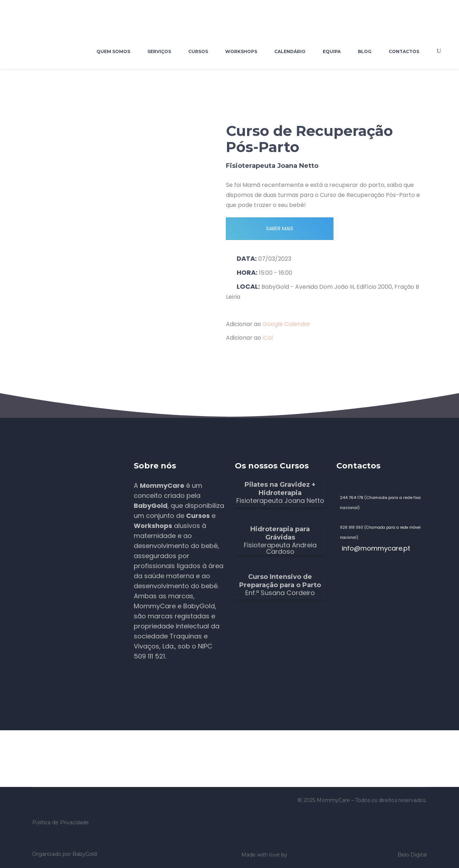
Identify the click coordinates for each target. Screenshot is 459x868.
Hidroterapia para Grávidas (280, 533)
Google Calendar (287, 324)
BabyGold (85, 854)
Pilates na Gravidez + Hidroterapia (280, 489)
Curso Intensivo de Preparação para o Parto (280, 581)
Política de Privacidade (61, 822)
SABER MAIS (280, 228)
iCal (268, 338)
